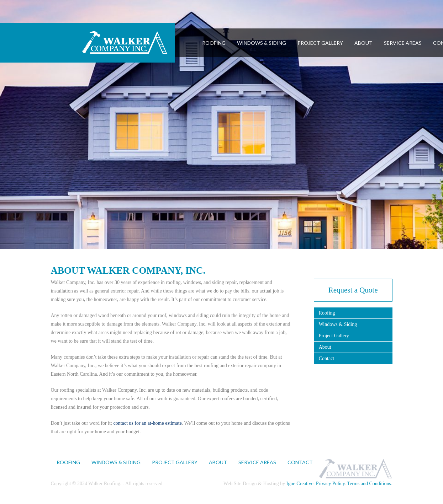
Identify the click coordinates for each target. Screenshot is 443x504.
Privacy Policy (330, 484)
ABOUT (363, 43)
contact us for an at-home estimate (147, 423)
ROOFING (214, 43)
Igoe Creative (300, 484)
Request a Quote (353, 290)
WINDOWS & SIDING (262, 43)
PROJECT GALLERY (320, 43)
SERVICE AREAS (403, 43)
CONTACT (300, 462)
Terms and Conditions (369, 484)
